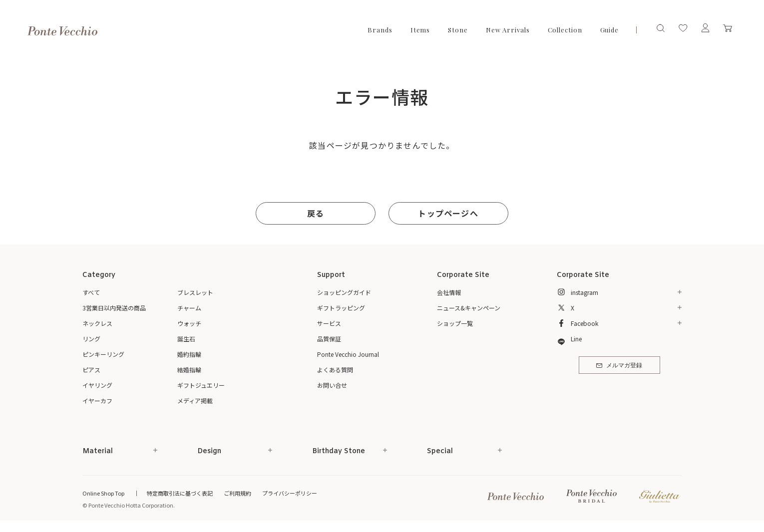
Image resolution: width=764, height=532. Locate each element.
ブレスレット (195, 292)
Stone (458, 30)
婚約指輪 (189, 354)
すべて (91, 292)
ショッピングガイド (344, 292)
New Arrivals (508, 30)
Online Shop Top (103, 493)
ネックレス (97, 323)
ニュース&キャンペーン (469, 308)
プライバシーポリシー (290, 493)
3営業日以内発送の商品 (114, 308)
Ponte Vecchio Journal (348, 354)
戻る (316, 213)
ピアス (91, 370)
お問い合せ (332, 385)
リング (91, 339)
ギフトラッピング (341, 308)
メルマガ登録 (619, 366)
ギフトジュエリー (201, 385)
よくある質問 (335, 370)
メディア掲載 (195, 400)
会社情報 (449, 292)
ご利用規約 (237, 493)
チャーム (189, 308)
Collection (565, 30)
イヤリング (97, 385)
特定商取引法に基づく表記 (180, 493)
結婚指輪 (189, 370)
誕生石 (186, 339)
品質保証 (329, 339)
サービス (329, 323)
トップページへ (448, 213)
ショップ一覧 (455, 323)
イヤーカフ (97, 400)
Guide (610, 30)
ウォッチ (189, 323)
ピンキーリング (103, 354)
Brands (380, 30)
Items (420, 30)
